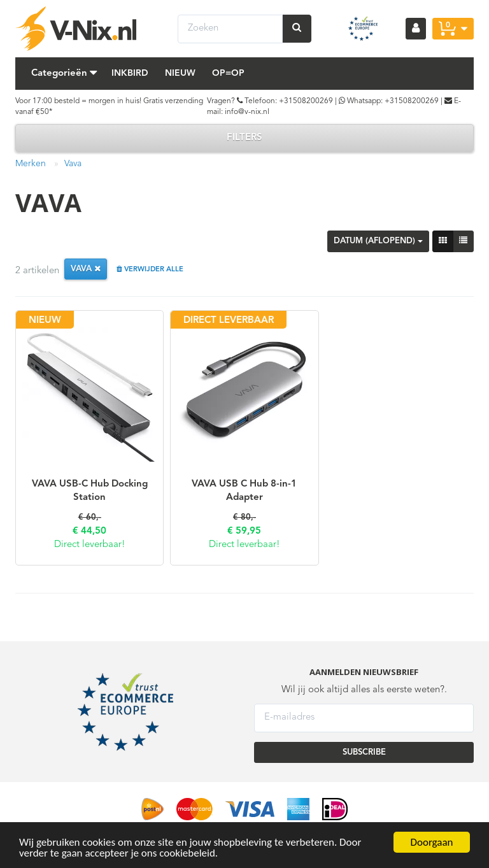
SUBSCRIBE (364, 752)
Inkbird (130, 73)
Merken (31, 164)
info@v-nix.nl (247, 112)
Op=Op (228, 73)
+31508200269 (306, 101)
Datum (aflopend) (378, 241)
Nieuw (180, 73)
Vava (73, 164)
